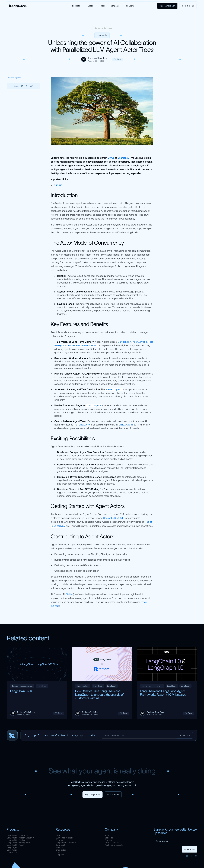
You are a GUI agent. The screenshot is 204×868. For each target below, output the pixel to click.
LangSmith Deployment (18, 842)
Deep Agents (13, 847)
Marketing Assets (114, 844)
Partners (109, 839)
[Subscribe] (185, 734)
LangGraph (12, 851)
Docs (103, 6)
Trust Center (112, 842)
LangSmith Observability (20, 837)
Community (61, 844)
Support (60, 854)
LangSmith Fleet (16, 844)
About (108, 834)
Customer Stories (65, 837)
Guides (59, 839)
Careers (109, 837)
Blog (58, 834)
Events (59, 847)
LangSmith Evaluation (18, 839)
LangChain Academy (66, 842)
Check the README (114, 517)
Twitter (70, 593)
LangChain (102, 35)
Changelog (61, 849)
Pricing (130, 6)
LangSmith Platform (17, 834)
